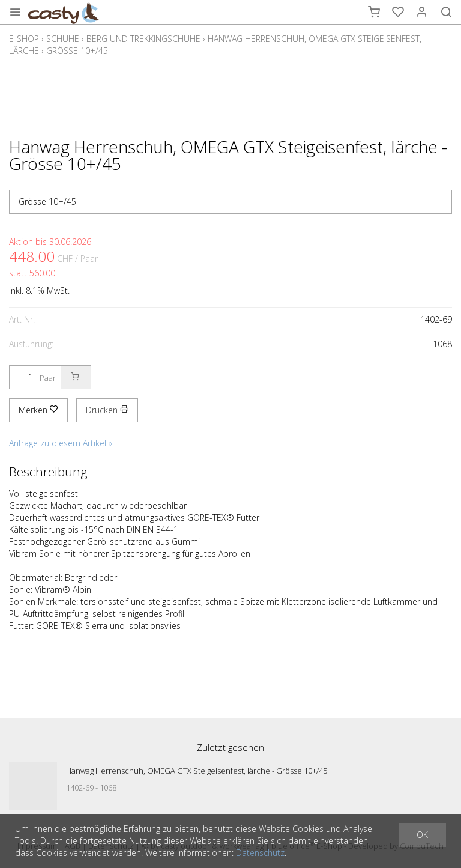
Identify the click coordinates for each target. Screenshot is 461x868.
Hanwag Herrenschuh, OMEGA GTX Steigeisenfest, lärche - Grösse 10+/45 (197, 771)
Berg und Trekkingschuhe (143, 39)
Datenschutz (260, 853)
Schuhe (63, 39)
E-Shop (24, 39)
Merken (38, 410)
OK (422, 835)
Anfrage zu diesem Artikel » (61, 443)
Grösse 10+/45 (77, 51)
